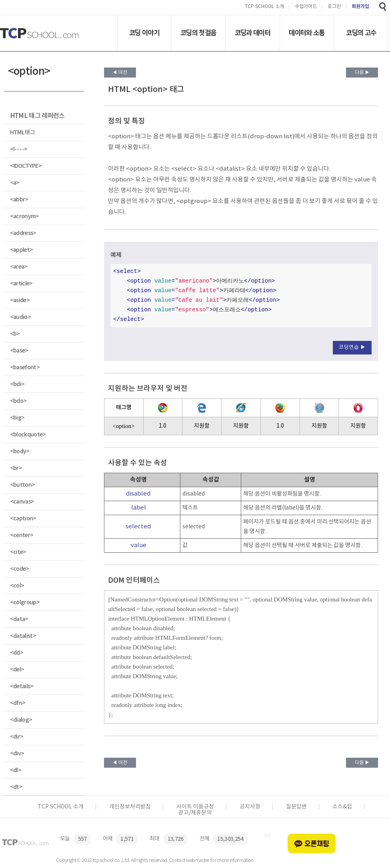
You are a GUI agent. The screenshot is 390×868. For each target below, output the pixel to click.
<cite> (18, 552)
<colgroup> (25, 602)
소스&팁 (342, 807)
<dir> (17, 737)
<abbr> (19, 200)
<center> (22, 535)
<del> (17, 670)
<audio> (20, 317)
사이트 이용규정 (195, 807)
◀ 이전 (120, 73)
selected (138, 527)
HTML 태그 (22, 132)
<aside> (20, 300)
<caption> (23, 519)
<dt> (16, 787)
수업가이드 (306, 7)
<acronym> (24, 216)
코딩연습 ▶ (352, 347)
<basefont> (25, 367)
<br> (16, 468)
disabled (138, 494)
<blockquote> (28, 435)
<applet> (22, 250)
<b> (15, 334)
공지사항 (250, 807)
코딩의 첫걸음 (198, 33)
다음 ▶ (362, 73)
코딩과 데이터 (253, 33)
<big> (17, 418)
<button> (23, 485)
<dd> (17, 653)
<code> (20, 569)
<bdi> (17, 384)
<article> (21, 284)
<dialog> (21, 720)
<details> (22, 686)
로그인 (334, 7)
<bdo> (18, 401)
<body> (20, 451)
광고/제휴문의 (195, 813)
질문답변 (296, 807)
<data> (19, 619)
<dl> (16, 770)
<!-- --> (19, 149)
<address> (23, 233)
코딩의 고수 (361, 33)
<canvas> (22, 502)
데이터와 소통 (307, 33)
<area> (19, 267)
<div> (17, 754)
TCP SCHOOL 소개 (264, 7)
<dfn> (18, 703)
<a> (15, 183)
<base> (19, 351)
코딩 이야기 (144, 33)
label (139, 508)
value (139, 545)
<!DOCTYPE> (26, 166)
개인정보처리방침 (130, 807)
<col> (17, 586)
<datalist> (23, 636)
